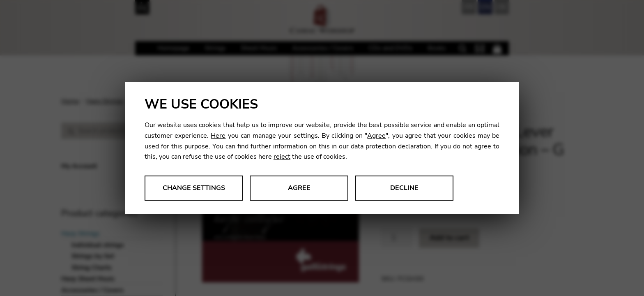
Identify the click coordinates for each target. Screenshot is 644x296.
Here (218, 136)
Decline (404, 188)
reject (282, 157)
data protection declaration (391, 146)
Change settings (194, 188)
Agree (376, 136)
